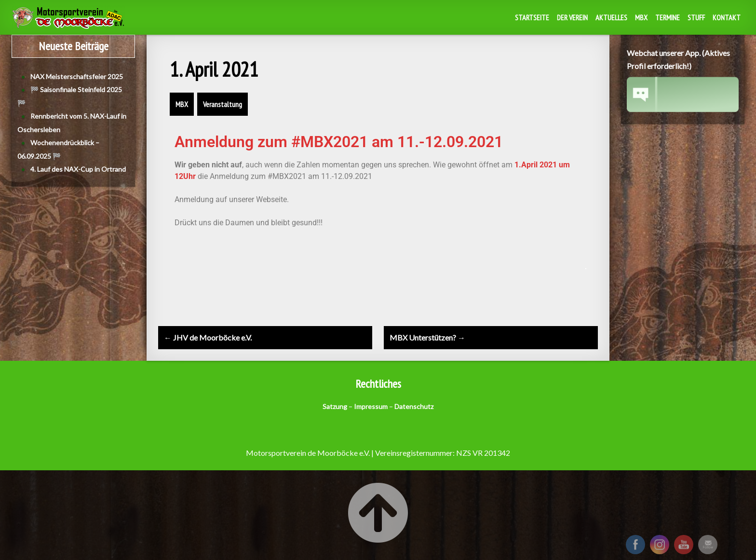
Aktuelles (611, 17)
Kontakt (727, 17)
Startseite (532, 17)
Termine (668, 17)
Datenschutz (414, 406)
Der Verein (572, 17)
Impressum (371, 406)
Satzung (335, 406)
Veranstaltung (223, 104)
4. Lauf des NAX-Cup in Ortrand (78, 169)
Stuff (696, 17)
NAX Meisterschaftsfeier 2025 (77, 76)
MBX (641, 17)
